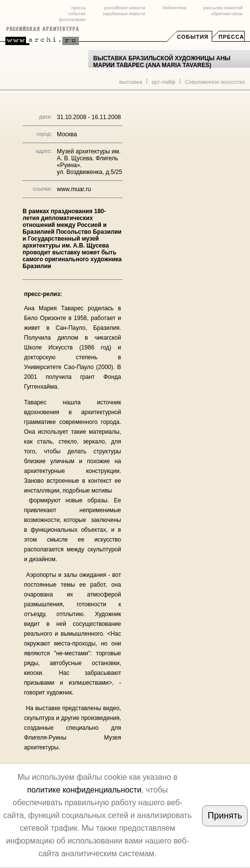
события (77, 14)
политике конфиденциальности (84, 790)
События (193, 37)
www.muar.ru (74, 189)
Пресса (231, 37)
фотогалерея (72, 20)
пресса (78, 8)
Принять (225, 816)
